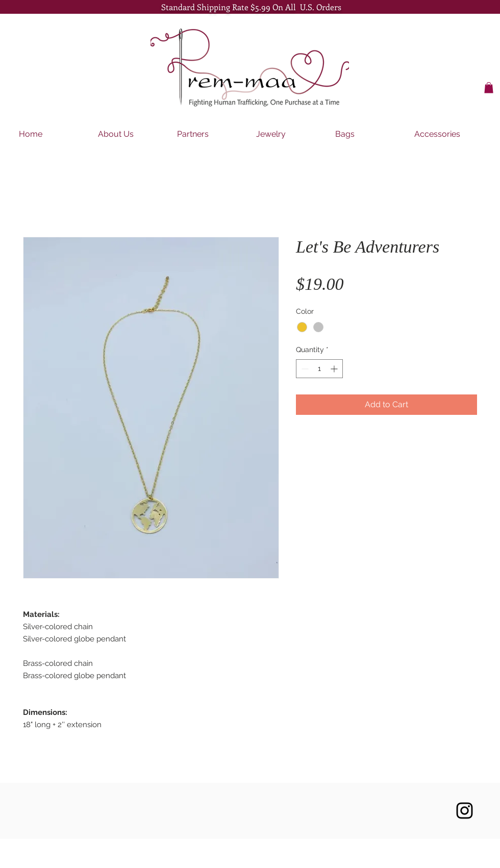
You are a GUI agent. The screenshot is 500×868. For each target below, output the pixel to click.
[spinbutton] (319, 369)
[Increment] (335, 369)
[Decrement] (304, 369)
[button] (489, 88)
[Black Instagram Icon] (465, 811)
